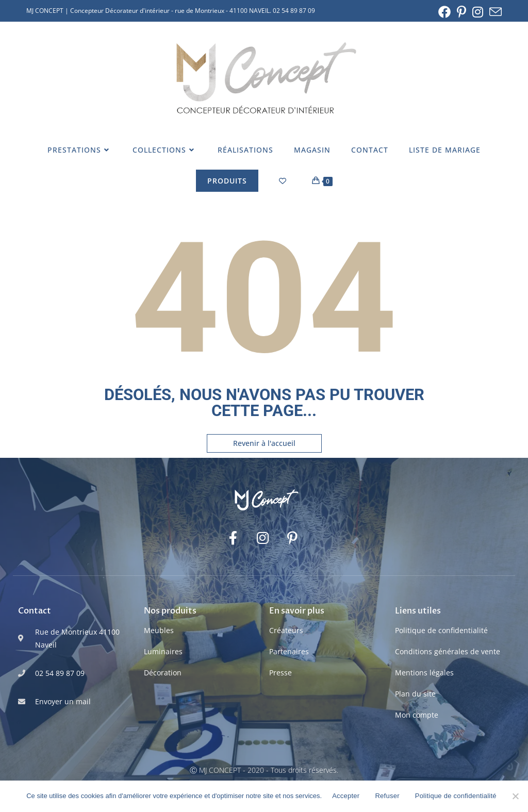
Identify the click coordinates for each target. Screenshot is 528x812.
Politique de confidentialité (441, 630)
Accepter (346, 796)
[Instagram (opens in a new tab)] (478, 12)
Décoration (163, 673)
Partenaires (289, 651)
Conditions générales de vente (448, 651)
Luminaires (163, 651)
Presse (280, 673)
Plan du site (415, 694)
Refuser (387, 796)
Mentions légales (424, 673)
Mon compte (417, 715)
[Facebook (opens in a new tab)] (444, 12)
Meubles (159, 630)
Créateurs (286, 630)
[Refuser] (515, 796)
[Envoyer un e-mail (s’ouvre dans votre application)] (494, 12)
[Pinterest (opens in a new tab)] (461, 12)
